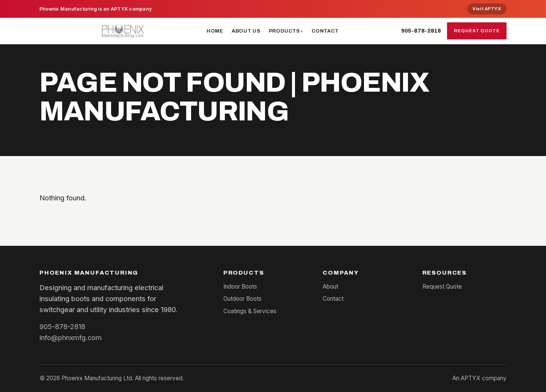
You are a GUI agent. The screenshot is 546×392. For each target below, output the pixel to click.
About (330, 287)
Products (284, 31)
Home (215, 31)
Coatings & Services (250, 311)
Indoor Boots (240, 287)
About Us (246, 31)
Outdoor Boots (242, 299)
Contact (325, 31)
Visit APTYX (487, 9)
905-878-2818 (421, 31)
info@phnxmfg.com (71, 337)
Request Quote (477, 31)
